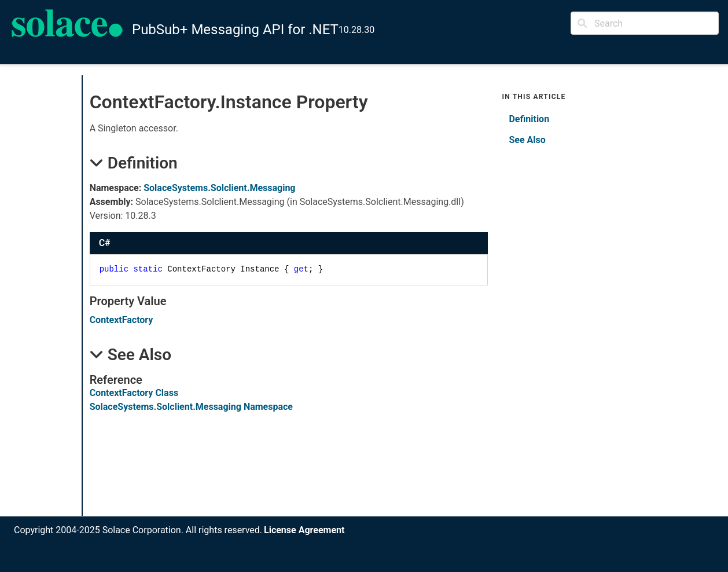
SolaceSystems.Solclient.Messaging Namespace (191, 407)
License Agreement (304, 530)
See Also (527, 140)
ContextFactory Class (134, 393)
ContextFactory (122, 320)
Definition (529, 119)
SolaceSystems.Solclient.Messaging (219, 188)
